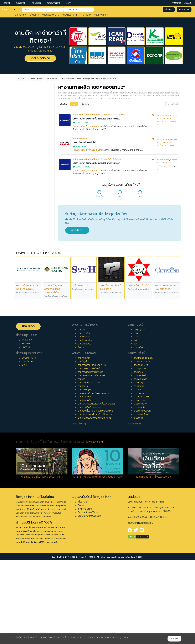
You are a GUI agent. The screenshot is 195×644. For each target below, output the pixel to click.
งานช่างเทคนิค (101, 15)
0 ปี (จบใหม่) (26, 217)
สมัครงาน (20, 3)
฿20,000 (80, 122)
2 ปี (22, 226)
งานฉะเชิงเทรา (140, 463)
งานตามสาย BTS (51, 15)
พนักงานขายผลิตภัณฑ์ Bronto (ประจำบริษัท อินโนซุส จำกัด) (100, 115)
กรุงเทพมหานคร (163, 115)
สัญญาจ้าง (25, 187)
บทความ (26, 431)
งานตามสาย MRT (71, 15)
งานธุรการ (83, 470)
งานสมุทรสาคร (141, 484)
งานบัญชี (34, 15)
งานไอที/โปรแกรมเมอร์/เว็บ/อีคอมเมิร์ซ (97, 487)
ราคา (69, 3)
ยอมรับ (174, 639)
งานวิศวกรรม (84, 480)
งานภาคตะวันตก (141, 498)
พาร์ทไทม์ (24, 182)
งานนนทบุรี (139, 466)
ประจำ (23, 177)
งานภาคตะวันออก (142, 494)
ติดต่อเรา (82, 589)
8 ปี (22, 254)
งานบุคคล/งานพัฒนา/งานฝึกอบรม (95, 498)
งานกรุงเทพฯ (140, 452)
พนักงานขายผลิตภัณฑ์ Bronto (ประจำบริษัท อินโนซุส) (97, 159)
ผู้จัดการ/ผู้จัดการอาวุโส (31, 289)
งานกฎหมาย (84, 442)
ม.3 (135, 427)
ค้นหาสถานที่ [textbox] (77, 9)
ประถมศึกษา (139, 431)
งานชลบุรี (138, 456)
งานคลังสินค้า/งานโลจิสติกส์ (91, 459)
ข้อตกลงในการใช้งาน (88, 596)
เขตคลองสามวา (94, 126)
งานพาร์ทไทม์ (84, 417)
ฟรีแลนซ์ (24, 192)
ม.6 (135, 424)
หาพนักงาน (27, 445)
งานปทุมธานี (139, 470)
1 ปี (21, 222)
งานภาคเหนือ (140, 491)
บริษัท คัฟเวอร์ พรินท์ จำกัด (85, 143)
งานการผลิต (79, 126)
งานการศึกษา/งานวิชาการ (90, 456)
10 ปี (22, 264)
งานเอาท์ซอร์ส (84, 427)
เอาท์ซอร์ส (25, 201)
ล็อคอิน (169, 9)
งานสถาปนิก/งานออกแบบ (90, 491)
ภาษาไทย (176, 3)
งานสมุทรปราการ (142, 480)
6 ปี (22, 245)
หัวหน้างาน (25, 285)
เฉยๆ (120, 195)
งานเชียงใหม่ (140, 459)
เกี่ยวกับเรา (83, 585)
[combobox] (43, 10)
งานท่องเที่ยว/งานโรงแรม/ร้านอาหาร (96, 494)
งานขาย (87, 15)
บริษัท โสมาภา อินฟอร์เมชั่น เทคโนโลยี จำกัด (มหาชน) (96, 119)
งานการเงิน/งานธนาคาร (89, 466)
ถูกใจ (140, 195)
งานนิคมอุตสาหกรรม (143, 442)
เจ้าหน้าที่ (24, 280)
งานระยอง (139, 477)
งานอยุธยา (139, 473)
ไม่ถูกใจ (99, 195)
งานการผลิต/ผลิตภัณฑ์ (89, 452)
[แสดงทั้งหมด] (79, 507)
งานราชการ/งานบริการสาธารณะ (93, 477)
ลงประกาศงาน (54, 3)
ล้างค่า (20, 124)
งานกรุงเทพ (20, 15)
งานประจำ (83, 413)
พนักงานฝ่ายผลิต (81, 138)
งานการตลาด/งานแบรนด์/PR (92, 449)
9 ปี (22, 259)
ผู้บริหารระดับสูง (27, 294)
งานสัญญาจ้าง (85, 424)
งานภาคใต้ (139, 501)
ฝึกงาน (23, 196)
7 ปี (22, 250)
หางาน (7, 3)
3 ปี (22, 231)
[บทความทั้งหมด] (95, 526)
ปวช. (136, 420)
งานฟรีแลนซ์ (84, 420)
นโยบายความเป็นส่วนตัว (89, 599)
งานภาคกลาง (140, 487)
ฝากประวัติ (36, 3)
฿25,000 (90, 122)
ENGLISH (189, 3)
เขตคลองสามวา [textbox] (28, 140)
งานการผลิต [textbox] (26, 119)
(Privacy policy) (121, 638)
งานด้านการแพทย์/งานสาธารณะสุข (94, 501)
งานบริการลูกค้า (85, 473)
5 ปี (22, 240)
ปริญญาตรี (139, 413)
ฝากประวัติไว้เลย (40, 58)
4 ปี (22, 236)
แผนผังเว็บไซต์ (85, 592)
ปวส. (136, 417)
